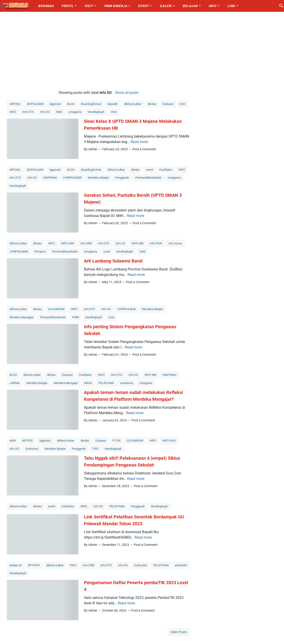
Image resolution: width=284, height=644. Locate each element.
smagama (75, 112)
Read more (139, 142)
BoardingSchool (91, 104)
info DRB (86, 243)
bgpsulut (55, 104)
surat (107, 252)
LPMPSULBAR (72, 178)
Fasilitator (166, 170)
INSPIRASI (50, 178)
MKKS (88, 383)
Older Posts (179, 632)
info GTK (28, 112)
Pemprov (40, 252)
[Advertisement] (142, 50)
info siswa (175, 243)
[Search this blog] (281, 6)
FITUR (116, 441)
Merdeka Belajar (98, 178)
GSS (182, 104)
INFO (13, 112)
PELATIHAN (106, 383)
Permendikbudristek (148, 178)
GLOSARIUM (56, 309)
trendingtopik (96, 112)
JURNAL (15, 383)
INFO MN (137, 243)
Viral (114, 112)
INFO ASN (67, 243)
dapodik (113, 104)
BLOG (71, 104)
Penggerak (122, 178)
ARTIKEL (15, 104)
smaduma (126, 383)
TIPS (95, 449)
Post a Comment (144, 149)
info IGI (45, 112)
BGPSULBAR (35, 104)
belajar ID (16, 565)
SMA (59, 112)
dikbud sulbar (133, 104)
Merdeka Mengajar (22, 317)
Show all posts (127, 93)
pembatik (181, 565)
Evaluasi (168, 104)
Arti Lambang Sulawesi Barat (113, 261)
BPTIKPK (34, 565)
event (150, 170)
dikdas (152, 104)
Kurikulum (32, 449)
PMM (76, 317)
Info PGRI (156, 243)
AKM (13, 441)
